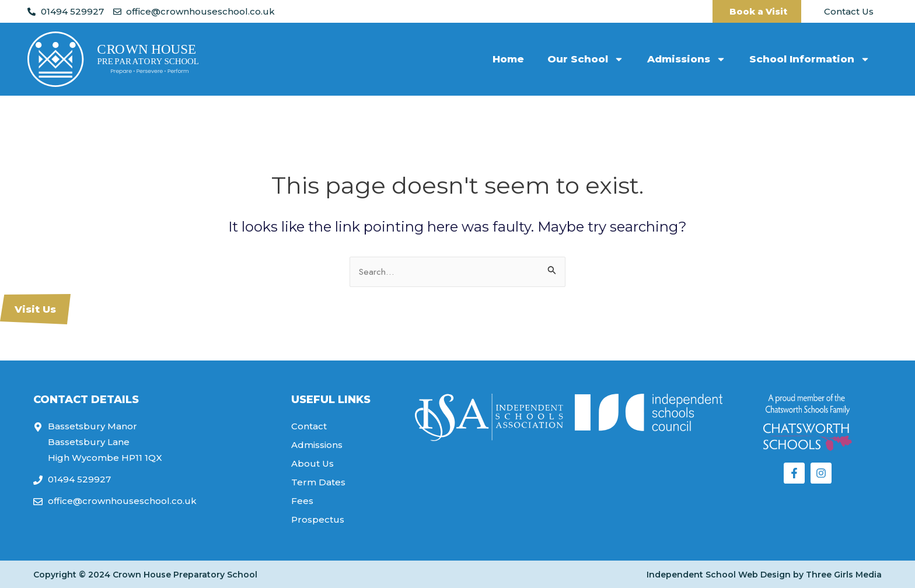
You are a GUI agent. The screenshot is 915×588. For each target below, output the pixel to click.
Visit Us (35, 309)
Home (508, 59)
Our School (586, 59)
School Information (810, 59)
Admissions (687, 59)
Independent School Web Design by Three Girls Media (764, 575)
